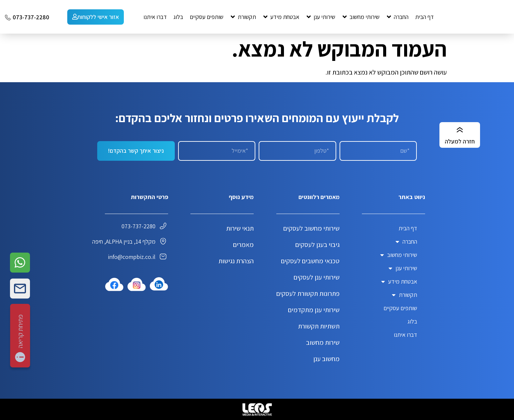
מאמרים (243, 245)
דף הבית (408, 228)
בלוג (412, 321)
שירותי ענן (403, 268)
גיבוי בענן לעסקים (317, 245)
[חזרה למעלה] (460, 130)
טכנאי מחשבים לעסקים (310, 261)
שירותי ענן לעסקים (317, 277)
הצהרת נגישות (236, 261)
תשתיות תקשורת (319, 326)
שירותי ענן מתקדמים (314, 310)
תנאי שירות (240, 228)
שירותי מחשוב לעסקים (311, 228)
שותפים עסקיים (400, 308)
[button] (397, 17)
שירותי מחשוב (399, 255)
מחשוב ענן (326, 359)
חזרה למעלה (460, 141)
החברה (406, 242)
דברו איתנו (405, 335)
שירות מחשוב (323, 342)
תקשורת (404, 295)
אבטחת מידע (399, 282)
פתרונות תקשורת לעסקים (308, 294)
